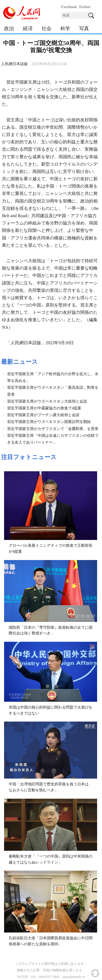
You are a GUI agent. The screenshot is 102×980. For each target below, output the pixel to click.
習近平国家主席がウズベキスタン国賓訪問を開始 (49, 422)
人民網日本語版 (14, 64)
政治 (9, 29)
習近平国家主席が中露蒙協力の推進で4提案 (44, 408)
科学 (65, 29)
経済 (28, 29)
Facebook (69, 7)
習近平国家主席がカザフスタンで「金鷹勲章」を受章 (53, 429)
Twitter (85, 7)
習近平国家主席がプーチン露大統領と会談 (43, 415)
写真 (84, 29)
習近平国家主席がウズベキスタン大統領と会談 (47, 401)
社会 (47, 29)
